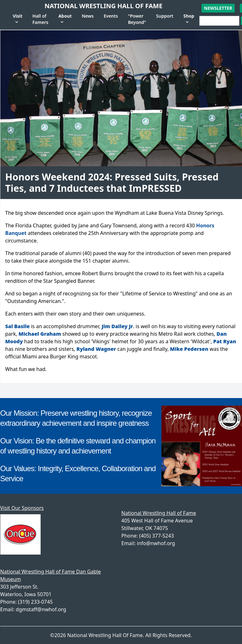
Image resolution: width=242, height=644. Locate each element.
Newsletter (218, 8)
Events (111, 16)
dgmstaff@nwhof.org (41, 609)
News (88, 16)
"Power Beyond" (137, 19)
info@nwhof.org (156, 543)
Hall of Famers (40, 19)
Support (165, 16)
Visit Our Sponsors (22, 508)
